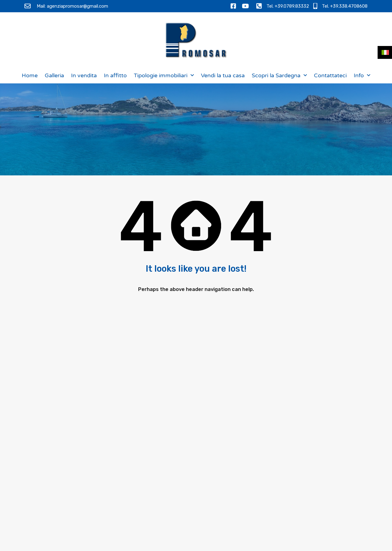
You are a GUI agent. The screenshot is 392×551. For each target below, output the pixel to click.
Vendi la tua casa (223, 75)
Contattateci (330, 75)
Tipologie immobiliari (164, 75)
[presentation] (303, 500)
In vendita (84, 75)
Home (30, 75)
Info (362, 75)
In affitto (115, 75)
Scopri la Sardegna (279, 75)
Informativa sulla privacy (319, 473)
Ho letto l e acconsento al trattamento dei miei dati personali (308, 479)
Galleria (54, 75)
